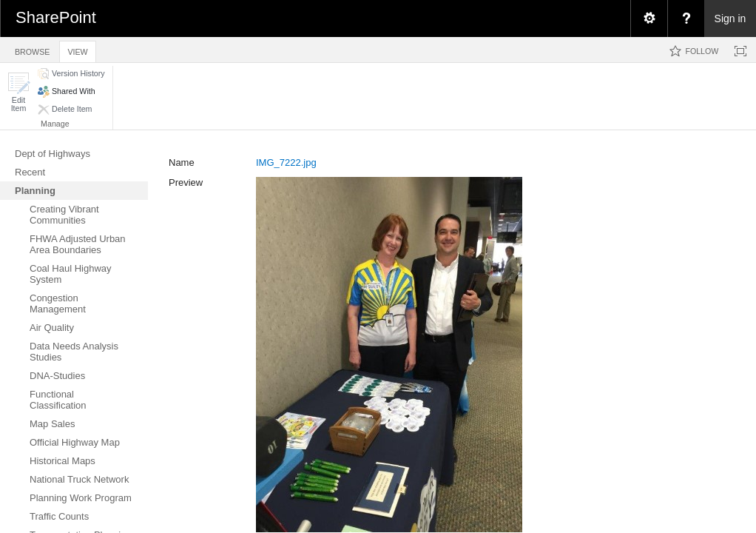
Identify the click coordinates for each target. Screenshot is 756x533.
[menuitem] (649, 19)
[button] (18, 92)
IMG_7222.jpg (286, 162)
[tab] (32, 49)
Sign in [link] (730, 19)
